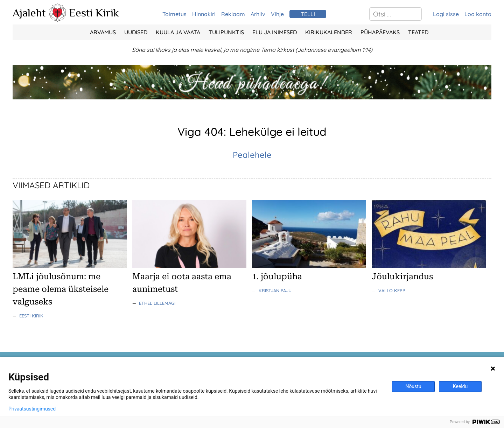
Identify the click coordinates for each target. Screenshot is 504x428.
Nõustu (413, 386)
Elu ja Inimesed (275, 32)
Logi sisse (446, 14)
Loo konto (478, 14)
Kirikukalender (329, 32)
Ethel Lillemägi (157, 303)
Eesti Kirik (94, 13)
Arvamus (103, 32)
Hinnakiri (204, 14)
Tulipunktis (226, 32)
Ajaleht (29, 13)
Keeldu (460, 386)
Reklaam (233, 14)
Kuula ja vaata (178, 32)
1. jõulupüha (277, 276)
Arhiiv (258, 14)
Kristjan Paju (275, 290)
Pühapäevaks (380, 32)
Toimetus (174, 14)
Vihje (277, 14)
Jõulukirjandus (402, 276)
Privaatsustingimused (32, 409)
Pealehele (252, 155)
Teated (418, 32)
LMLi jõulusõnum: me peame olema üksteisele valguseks (61, 289)
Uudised (136, 32)
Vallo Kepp (392, 290)
